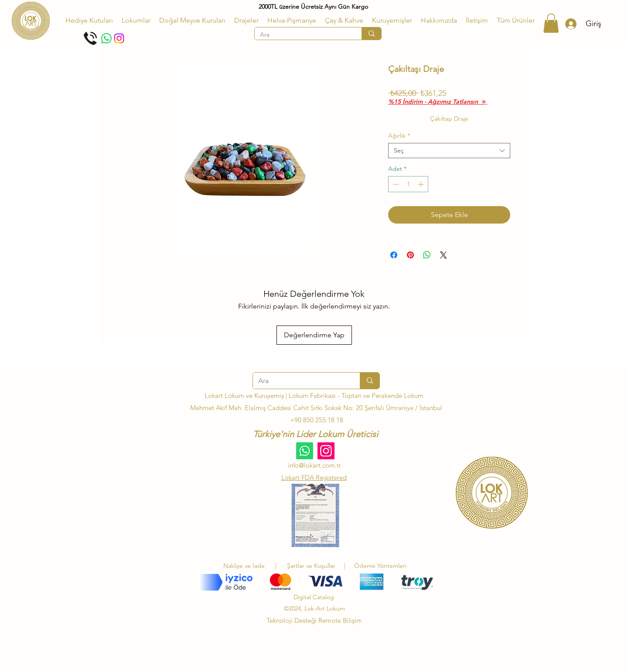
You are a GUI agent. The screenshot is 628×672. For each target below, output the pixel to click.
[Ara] (302, 35)
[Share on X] (444, 255)
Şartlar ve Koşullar (313, 566)
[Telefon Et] (90, 38)
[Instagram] (119, 38)
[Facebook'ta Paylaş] (394, 255)
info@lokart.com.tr (314, 465)
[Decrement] (395, 184)
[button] (136, 20)
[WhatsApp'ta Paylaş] (427, 255)
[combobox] (449, 151)
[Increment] (422, 184)
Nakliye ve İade (244, 566)
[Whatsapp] (106, 38)
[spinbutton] (408, 184)
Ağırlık (399, 136)
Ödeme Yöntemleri (380, 566)
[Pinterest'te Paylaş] (410, 255)
